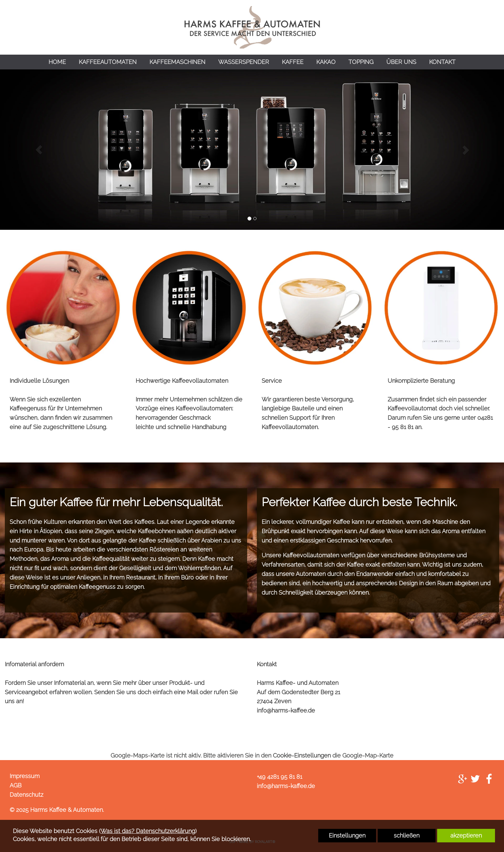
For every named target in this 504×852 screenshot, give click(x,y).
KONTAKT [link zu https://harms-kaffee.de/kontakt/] (442, 62)
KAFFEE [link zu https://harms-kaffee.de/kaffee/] (293, 62)
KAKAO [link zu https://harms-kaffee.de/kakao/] (326, 62)
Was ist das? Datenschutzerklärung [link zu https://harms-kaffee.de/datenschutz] (148, 831)
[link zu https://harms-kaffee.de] (252, 27)
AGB (16, 785)
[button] (39, 150)
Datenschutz (27, 795)
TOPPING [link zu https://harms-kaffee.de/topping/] (361, 62)
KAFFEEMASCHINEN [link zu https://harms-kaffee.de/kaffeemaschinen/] (177, 62)
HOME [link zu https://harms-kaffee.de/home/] (57, 62)
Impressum (25, 776)
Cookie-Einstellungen (302, 755)
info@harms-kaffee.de (286, 710)
